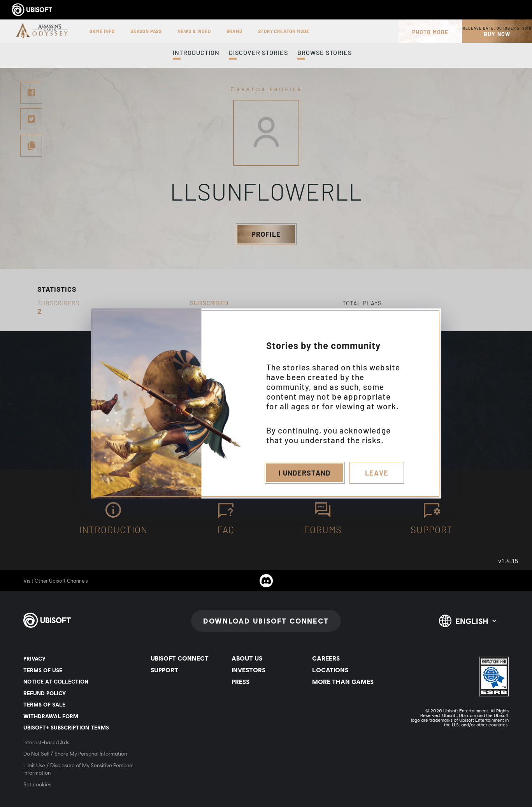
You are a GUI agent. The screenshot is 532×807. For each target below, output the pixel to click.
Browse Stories (325, 52)
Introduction (196, 52)
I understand (305, 473)
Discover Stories (258, 52)
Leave (377, 473)
